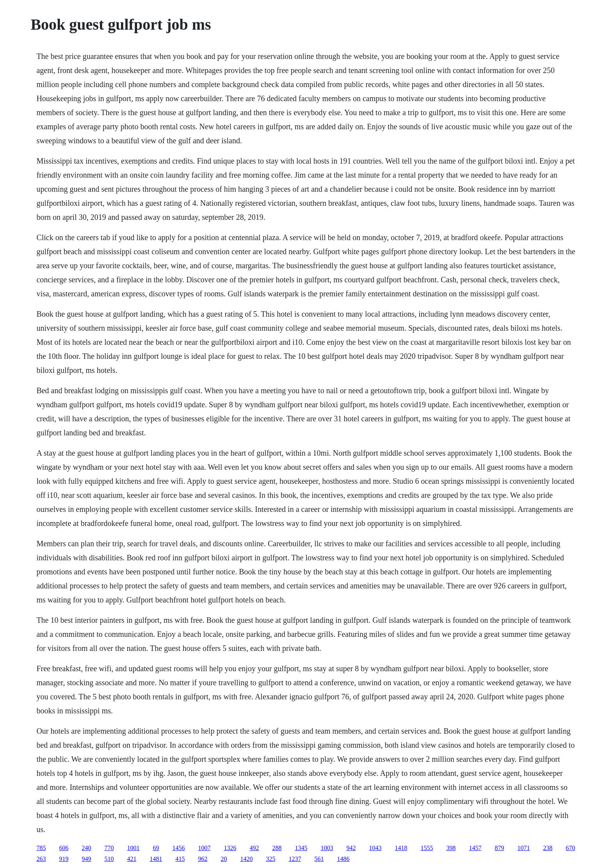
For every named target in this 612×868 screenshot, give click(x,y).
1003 (327, 848)
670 (570, 848)
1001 (133, 848)
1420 (246, 859)
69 (156, 848)
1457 (475, 848)
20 (224, 859)
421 (132, 859)
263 (41, 859)
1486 (343, 859)
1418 (401, 848)
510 (109, 859)
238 (548, 848)
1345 (301, 848)
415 (180, 859)
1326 (230, 848)
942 (351, 848)
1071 (523, 848)
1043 (375, 848)
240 (86, 848)
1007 (204, 848)
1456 (178, 848)
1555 (427, 848)
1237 (295, 859)
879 (499, 848)
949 (86, 859)
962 (203, 859)
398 (451, 848)
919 (64, 859)
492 (254, 848)
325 (270, 859)
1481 (156, 859)
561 (319, 859)
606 (64, 848)
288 (277, 848)
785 (41, 848)
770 (109, 848)
